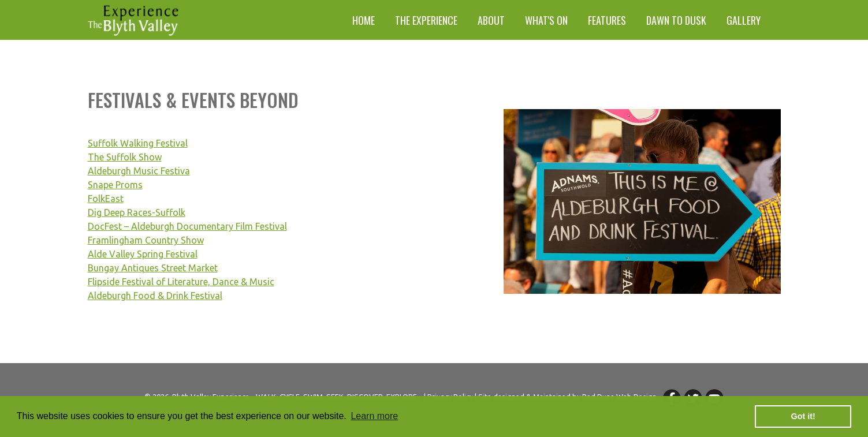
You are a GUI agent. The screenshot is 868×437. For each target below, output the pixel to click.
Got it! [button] (803, 416)
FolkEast (106, 199)
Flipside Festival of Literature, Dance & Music (181, 282)
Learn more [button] (374, 416)
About (491, 20)
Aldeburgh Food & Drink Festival (155, 296)
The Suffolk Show (125, 157)
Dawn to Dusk (676, 20)
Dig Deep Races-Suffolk (137, 212)
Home (364, 20)
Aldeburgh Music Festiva (139, 171)
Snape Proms (115, 185)
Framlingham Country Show (146, 240)
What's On (546, 20)
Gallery (744, 20)
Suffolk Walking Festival (138, 143)
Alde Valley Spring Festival (143, 254)
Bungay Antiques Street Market (153, 268)
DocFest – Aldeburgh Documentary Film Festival (187, 226)
